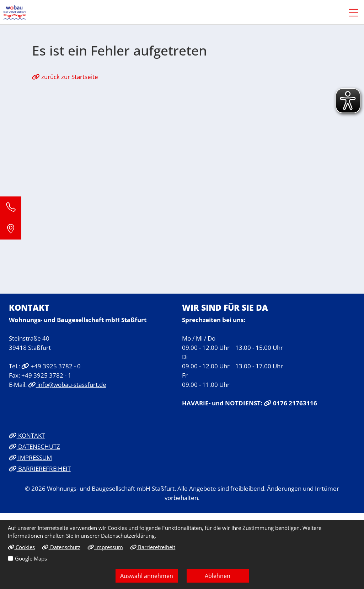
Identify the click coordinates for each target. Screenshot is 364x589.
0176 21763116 (290, 403)
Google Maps (31, 558)
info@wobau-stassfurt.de (67, 384)
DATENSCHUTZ (34, 446)
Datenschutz (61, 547)
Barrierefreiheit (153, 547)
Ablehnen (218, 576)
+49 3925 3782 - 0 (51, 366)
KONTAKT (27, 435)
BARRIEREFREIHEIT (40, 468)
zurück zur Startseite (65, 77)
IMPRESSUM (30, 457)
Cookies (21, 547)
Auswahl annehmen (147, 576)
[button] (350, 12)
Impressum (105, 547)
